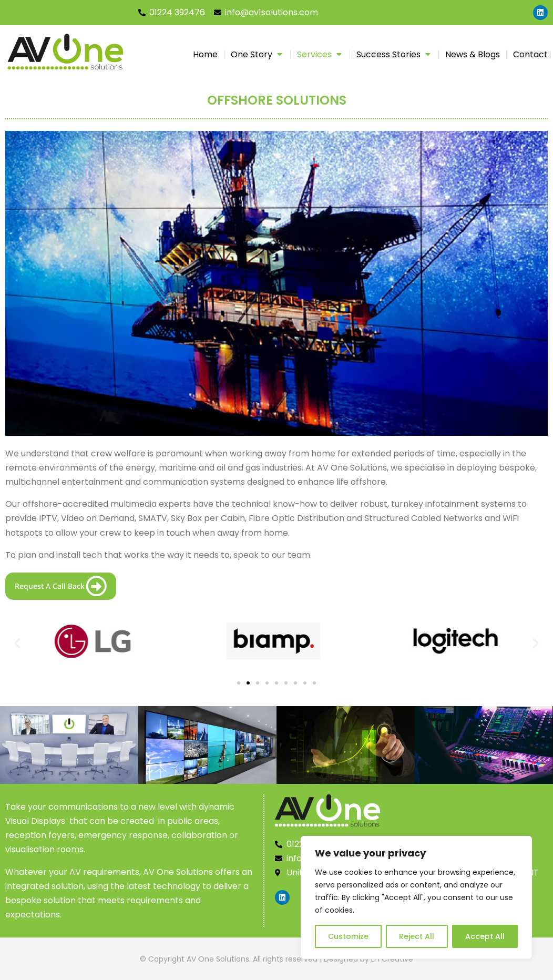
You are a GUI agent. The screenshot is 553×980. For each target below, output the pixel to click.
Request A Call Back (61, 586)
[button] (17, 643)
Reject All (417, 936)
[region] (416, 897)
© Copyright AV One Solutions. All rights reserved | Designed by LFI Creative (276, 959)
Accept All (485, 936)
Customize (348, 936)
